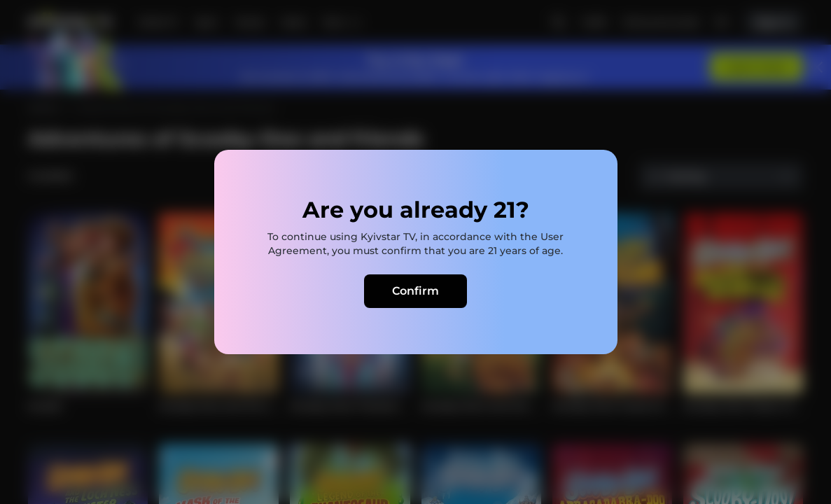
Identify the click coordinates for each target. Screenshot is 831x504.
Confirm (415, 291)
